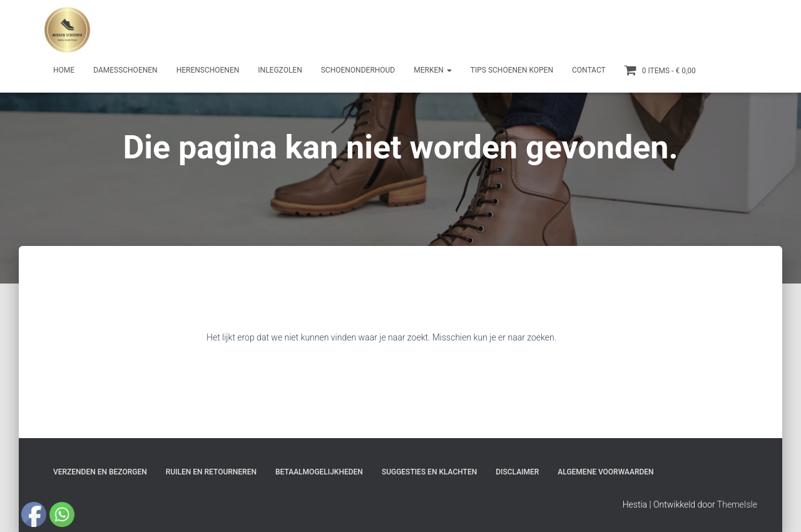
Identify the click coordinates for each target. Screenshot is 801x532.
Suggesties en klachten (429, 472)
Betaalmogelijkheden (319, 472)
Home (64, 70)
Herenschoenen (208, 70)
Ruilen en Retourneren (211, 472)
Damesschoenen (125, 70)
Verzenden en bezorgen (100, 472)
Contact (589, 70)
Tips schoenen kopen (512, 70)
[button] (449, 70)
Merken (433, 70)
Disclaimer (517, 472)
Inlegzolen (280, 70)
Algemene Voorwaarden (605, 472)
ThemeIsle (737, 504)
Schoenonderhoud (358, 70)
